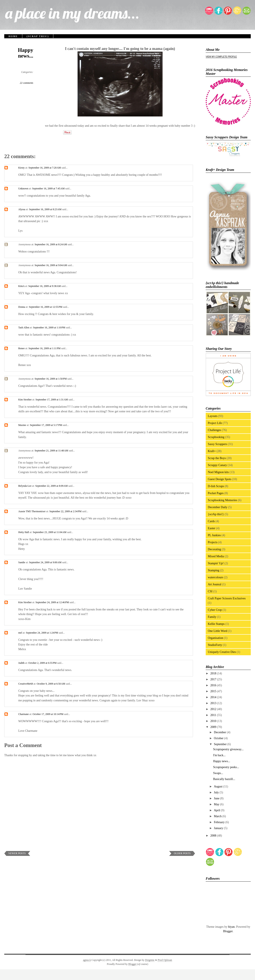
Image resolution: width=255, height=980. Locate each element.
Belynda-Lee (25, 486)
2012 (214, 709)
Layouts (213, 416)
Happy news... (25, 53)
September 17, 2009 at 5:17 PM (46, 425)
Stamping (214, 570)
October (219, 738)
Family (212, 617)
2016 (214, 685)
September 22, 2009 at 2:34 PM (66, 511)
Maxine (22, 425)
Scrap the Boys (217, 458)
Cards (211, 521)
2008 (214, 836)
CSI (210, 591)
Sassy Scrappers (217, 444)
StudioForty (215, 645)
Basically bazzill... (224, 779)
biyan (231, 927)
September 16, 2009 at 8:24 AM (51, 244)
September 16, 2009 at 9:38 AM (45, 286)
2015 (214, 691)
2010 (214, 721)
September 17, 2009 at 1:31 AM (52, 400)
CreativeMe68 (26, 684)
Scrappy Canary (217, 465)
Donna (22, 307)
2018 (214, 673)
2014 (214, 697)
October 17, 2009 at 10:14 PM (48, 714)
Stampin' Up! (216, 563)
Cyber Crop (215, 610)
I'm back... (219, 755)
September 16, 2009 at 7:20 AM (45, 168)
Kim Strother (25, 400)
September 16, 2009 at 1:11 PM (45, 348)
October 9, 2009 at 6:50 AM (51, 684)
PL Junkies (214, 535)
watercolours (215, 577)
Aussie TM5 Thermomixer (32, 511)
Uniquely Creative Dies (222, 652)
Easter (212, 528)
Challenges (214, 430)
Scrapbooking (216, 437)
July (217, 792)
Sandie (22, 562)
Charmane (23, 714)
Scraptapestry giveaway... (228, 749)
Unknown (23, 189)
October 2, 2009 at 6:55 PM (43, 663)
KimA (21, 286)
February (220, 822)
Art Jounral (215, 584)
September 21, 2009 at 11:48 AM (52, 451)
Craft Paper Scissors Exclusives (227, 598)
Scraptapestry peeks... (226, 767)
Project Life (215, 423)
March (218, 816)
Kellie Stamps (216, 624)
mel (20, 633)
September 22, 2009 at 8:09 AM (52, 486)
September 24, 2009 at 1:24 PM (42, 633)
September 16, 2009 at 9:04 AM (51, 265)
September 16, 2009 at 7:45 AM (49, 189)
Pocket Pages (216, 493)
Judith (21, 663)
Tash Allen (24, 328)
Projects (213, 542)
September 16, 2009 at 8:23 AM (46, 209)
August (218, 786)
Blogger (228, 931)
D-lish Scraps (216, 486)
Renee (21, 348)
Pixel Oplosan (165, 960)
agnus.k (87, 960)
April (217, 810)
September (220, 744)
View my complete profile (221, 57)
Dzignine (150, 960)
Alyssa (22, 209)
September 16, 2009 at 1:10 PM (50, 328)
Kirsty (21, 168)
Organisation (215, 638)
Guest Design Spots (220, 479)
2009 (214, 727)
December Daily (218, 507)
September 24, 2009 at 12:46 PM (52, 602)
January (219, 828)
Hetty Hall (24, 532)
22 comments (26, 83)
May (217, 804)
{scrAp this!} (38, 36)
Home (13, 36)
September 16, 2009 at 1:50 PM (51, 379)
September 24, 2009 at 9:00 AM (46, 562)
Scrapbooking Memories (222, 500)
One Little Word (217, 631)
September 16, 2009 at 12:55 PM (46, 307)
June (217, 798)
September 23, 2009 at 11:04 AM (50, 532)
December (220, 732)
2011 (214, 715)
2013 (214, 703)
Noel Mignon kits (218, 472)
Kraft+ (212, 451)
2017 (214, 679)
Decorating (214, 549)
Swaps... (218, 773)
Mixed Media (216, 556)
